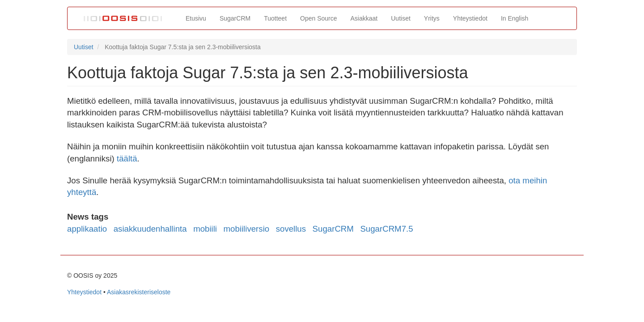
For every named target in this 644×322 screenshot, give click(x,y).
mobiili (205, 229)
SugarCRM (235, 18)
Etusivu (196, 18)
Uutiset (401, 18)
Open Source (319, 18)
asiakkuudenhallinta (150, 229)
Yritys (432, 18)
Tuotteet (275, 18)
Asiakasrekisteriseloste (139, 292)
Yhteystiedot (470, 18)
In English (515, 18)
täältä (127, 159)
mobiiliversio (247, 229)
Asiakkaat (364, 18)
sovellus (291, 229)
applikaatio (87, 229)
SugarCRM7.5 (386, 229)
